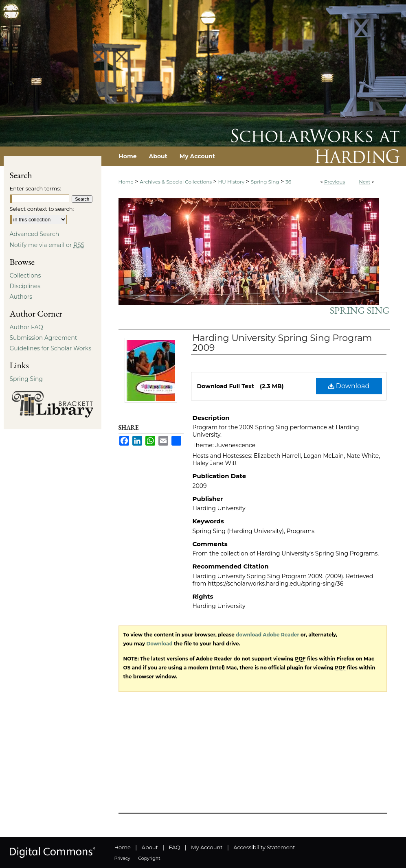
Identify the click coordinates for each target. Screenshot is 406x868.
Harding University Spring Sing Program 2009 (282, 343)
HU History (232, 182)
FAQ (174, 847)
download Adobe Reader (267, 635)
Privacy (122, 858)
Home (126, 182)
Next (364, 182)
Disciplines (25, 286)
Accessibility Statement (264, 847)
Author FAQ (27, 327)
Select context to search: (42, 209)
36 (288, 182)
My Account (207, 847)
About (150, 847)
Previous (335, 182)
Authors (21, 297)
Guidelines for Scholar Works (51, 348)
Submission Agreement (44, 338)
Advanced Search (35, 234)
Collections (25, 275)
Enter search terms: (35, 188)
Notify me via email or (47, 245)
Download (349, 386)
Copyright (149, 858)
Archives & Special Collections (176, 182)
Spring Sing (265, 182)
